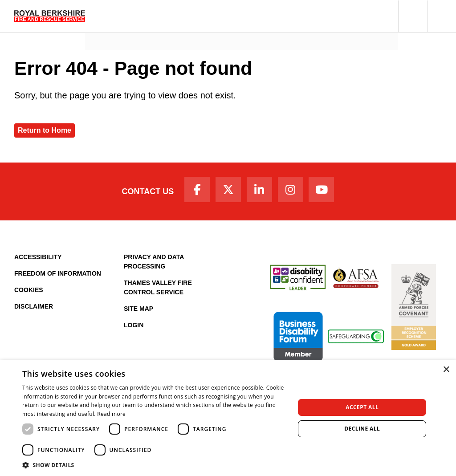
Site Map (138, 312)
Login (134, 328)
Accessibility (38, 260)
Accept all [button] (362, 407)
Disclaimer (34, 309)
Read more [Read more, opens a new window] (111, 414)
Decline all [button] (362, 429)
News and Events (120, 29)
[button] (413, 16)
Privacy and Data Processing (154, 265)
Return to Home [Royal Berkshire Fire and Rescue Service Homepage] (45, 130)
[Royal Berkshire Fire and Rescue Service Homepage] (50, 16)
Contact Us (140, 193)
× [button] (446, 370)
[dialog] (228, 418)
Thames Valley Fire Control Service (158, 291)
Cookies (29, 293)
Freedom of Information (58, 277)
